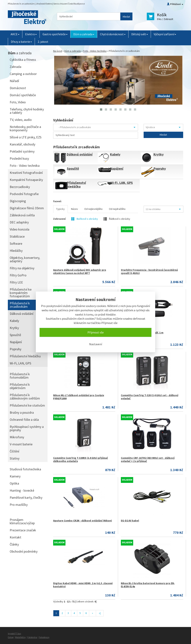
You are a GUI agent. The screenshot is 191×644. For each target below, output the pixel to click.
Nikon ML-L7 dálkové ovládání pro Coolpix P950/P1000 (79, 397)
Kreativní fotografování (26, 173)
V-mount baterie (21, 444)
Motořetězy (20, 637)
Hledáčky (16, 251)
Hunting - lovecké (22, 490)
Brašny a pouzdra (22, 412)
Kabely (115, 154)
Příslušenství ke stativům (27, 405)
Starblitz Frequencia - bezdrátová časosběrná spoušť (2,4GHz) (149, 271)
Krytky (159, 154)
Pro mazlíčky (19, 505)
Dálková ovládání (80, 154)
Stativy (15, 458)
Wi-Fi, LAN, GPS (121, 183)
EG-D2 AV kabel (130, 521)
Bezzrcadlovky (20, 187)
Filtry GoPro (18, 275)
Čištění (14, 451)
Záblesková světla (22, 215)
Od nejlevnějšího (93, 209)
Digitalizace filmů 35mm (27, 208)
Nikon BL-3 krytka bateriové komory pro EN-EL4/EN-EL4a (148, 585)
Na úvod (58, 51)
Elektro (31, 34)
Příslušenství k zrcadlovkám (20, 305)
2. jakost (43, 42)
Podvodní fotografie (24, 194)
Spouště (73, 169)
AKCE (15, 34)
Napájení (117, 169)
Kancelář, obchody (22, 144)
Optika (14, 483)
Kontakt (15, 537)
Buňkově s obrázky (85, 219)
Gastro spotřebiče (55, 34)
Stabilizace (17, 236)
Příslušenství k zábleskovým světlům (25, 397)
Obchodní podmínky (24, 551)
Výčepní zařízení (165, 34)
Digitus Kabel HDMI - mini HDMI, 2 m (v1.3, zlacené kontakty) (83, 585)
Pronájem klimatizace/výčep (22, 521)
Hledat (126, 17)
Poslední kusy (19, 158)
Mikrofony (17, 437)
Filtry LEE (16, 282)
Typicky (60, 209)
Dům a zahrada (84, 34)
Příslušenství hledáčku (76, 185)
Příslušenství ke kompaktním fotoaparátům (21, 293)
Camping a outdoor (23, 74)
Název (75, 209)
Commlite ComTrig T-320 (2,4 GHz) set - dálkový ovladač (150, 397)
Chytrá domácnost (113, 34)
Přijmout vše (96, 332)
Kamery (15, 476)
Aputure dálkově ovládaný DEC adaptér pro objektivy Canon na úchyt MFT (80, 271)
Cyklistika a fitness (23, 60)
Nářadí (14, 81)
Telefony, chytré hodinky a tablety (27, 111)
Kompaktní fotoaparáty (26, 180)
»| (100, 613)
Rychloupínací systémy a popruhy (27, 428)
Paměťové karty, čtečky (26, 498)
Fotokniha (32, 637)
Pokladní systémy (22, 151)
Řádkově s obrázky (117, 219)
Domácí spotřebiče (23, 95)
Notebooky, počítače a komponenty (25, 128)
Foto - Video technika (95, 51)
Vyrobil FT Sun (14, 633)
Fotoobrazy (44, 637)
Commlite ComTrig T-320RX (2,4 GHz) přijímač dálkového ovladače (81, 459)
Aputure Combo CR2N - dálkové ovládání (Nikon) (83, 521)
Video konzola (19, 229)
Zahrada (15, 67)
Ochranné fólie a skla (24, 420)
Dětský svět (140, 34)
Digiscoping (18, 201)
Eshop (11, 637)
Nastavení (96, 344)
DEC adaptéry (19, 222)
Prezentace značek (23, 530)
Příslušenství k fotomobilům (20, 376)
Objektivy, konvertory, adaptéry (25, 259)
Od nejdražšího (117, 209)
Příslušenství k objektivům (20, 386)
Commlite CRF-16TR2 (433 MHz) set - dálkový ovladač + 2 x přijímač (148, 459)
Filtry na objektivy (22, 268)
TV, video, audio (21, 120)
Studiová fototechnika (25, 469)
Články (14, 544)
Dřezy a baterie (21, 42)
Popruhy (160, 169)
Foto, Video (18, 102)
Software (16, 243)
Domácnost (18, 88)
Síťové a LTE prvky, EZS (26, 137)
